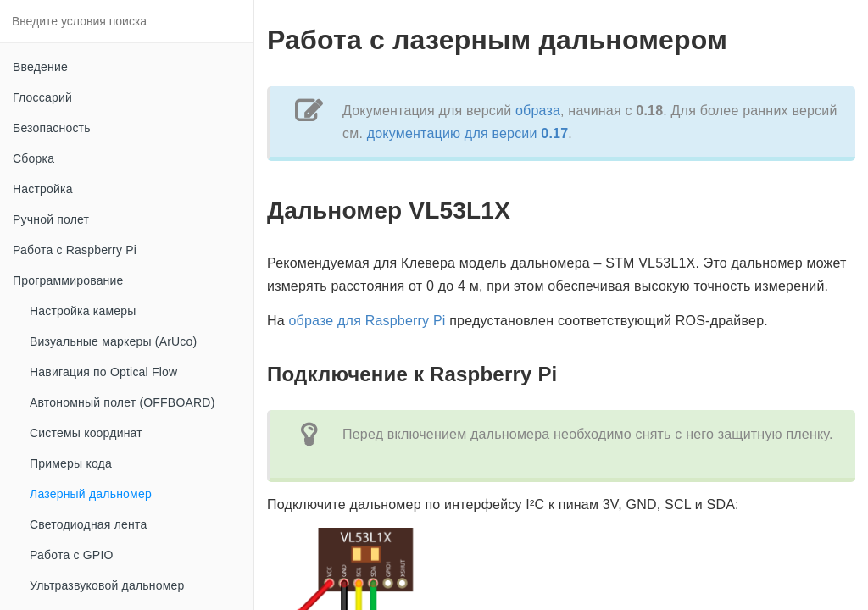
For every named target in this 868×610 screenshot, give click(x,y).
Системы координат (86, 433)
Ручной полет (51, 219)
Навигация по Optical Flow (103, 372)
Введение (40, 67)
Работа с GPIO (72, 555)
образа (538, 111)
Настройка (43, 189)
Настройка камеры (83, 311)
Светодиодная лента (88, 524)
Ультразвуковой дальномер (107, 585)
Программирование (68, 280)
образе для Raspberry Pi (367, 321)
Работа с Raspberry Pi (75, 250)
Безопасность (52, 128)
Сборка (33, 158)
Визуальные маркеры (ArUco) (113, 341)
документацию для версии (468, 133)
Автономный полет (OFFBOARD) (122, 402)
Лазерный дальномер (91, 494)
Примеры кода (71, 463)
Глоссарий (42, 97)
